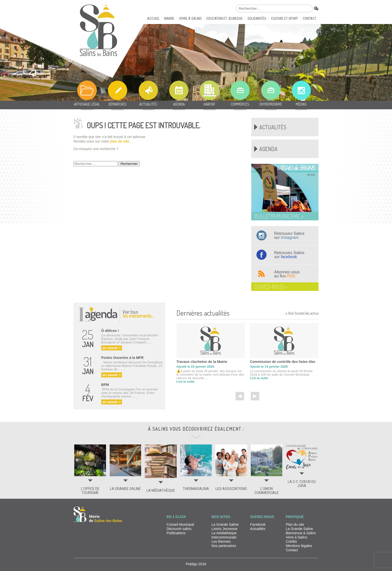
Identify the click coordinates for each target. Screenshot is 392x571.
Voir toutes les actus (302, 313)
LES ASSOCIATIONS (231, 489)
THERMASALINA (196, 489)
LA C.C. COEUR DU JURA (302, 484)
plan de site (120, 141)
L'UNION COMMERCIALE (267, 491)
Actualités (273, 127)
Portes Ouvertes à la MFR (122, 358)
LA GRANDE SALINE (125, 489)
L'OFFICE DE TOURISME (90, 491)
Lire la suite (185, 382)
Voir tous (138, 314)
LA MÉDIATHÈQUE (161, 490)
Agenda (268, 149)
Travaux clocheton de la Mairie (202, 362)
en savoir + (112, 348)
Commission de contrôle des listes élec (283, 362)
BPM (105, 385)
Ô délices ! (110, 331)
